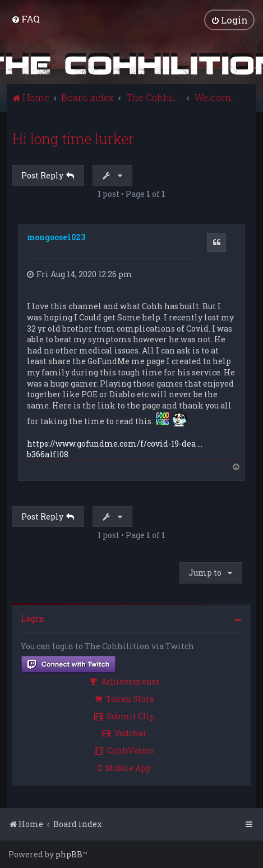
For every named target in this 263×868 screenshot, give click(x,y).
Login (33, 619)
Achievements (124, 681)
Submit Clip (124, 716)
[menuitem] (26, 19)
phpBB (69, 854)
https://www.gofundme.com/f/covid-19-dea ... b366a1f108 (115, 449)
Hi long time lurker (73, 139)
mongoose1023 (56, 237)
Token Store (124, 699)
